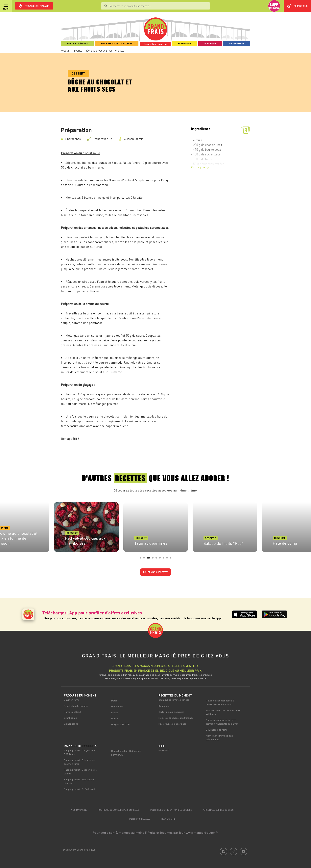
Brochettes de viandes (76, 706)
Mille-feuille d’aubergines (172, 724)
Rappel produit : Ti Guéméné (79, 789)
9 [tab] (172, 559)
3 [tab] (149, 559)
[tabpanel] (156, 526)
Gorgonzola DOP (120, 724)
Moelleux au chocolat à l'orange (176, 718)
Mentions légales (140, 819)
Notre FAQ (164, 750)
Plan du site (168, 819)
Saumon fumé (72, 700)
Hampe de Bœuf (72, 712)
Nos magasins (79, 810)
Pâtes (114, 700)
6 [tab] (161, 559)
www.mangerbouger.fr (202, 832)
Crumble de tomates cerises (174, 700)
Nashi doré (117, 706)
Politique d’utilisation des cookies (171, 810)
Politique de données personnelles (119, 810)
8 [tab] (168, 559)
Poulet (115, 718)
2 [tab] (145, 559)
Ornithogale (70, 718)
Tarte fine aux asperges (171, 712)
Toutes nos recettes (156, 572)
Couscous (164, 706)
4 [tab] (154, 559)
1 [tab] (142, 559)
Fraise (115, 712)
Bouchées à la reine (217, 730)
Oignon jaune (71, 724)
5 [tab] (157, 559)
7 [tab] (165, 559)
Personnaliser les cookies (218, 810)
